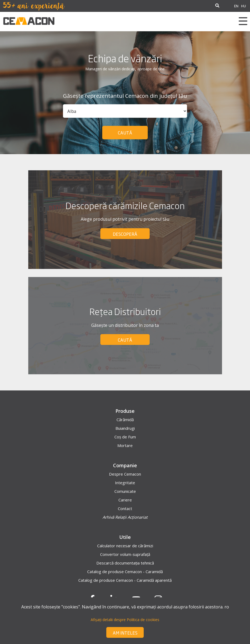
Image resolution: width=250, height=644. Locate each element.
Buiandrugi (125, 428)
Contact (125, 508)
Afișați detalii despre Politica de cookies (125, 620)
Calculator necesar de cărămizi (125, 546)
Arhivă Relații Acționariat (125, 517)
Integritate (125, 483)
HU (244, 6)
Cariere (125, 500)
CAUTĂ (125, 340)
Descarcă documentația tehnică (125, 563)
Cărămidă (125, 420)
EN (236, 6)
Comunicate (125, 491)
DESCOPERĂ (125, 234)
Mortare (125, 445)
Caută (125, 133)
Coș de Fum (125, 437)
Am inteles (125, 633)
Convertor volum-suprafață (125, 554)
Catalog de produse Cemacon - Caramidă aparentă (125, 580)
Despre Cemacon (125, 474)
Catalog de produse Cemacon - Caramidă (125, 572)
